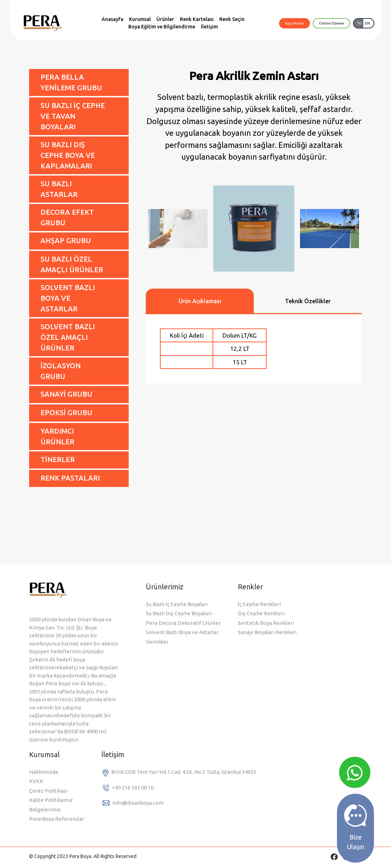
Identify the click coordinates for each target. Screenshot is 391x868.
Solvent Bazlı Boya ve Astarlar (182, 632)
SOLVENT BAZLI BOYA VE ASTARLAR (68, 298)
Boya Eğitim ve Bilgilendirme (162, 27)
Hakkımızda (44, 772)
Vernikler (157, 642)
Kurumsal (140, 19)
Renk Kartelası (197, 19)
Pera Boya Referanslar (57, 819)
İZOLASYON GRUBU (61, 371)
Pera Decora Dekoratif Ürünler (183, 623)
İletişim (209, 27)
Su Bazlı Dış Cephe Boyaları (179, 613)
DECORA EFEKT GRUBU (67, 217)
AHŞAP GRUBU (66, 240)
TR (359, 23)
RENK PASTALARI (70, 478)
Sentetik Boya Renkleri (266, 623)
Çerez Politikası (48, 791)
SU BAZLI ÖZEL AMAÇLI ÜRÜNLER (72, 264)
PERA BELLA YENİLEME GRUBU (71, 82)
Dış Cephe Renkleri (261, 613)
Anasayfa (113, 19)
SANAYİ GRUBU (66, 394)
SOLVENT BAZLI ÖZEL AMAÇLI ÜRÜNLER (68, 337)
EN (368, 23)
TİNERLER (58, 459)
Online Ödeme (331, 23)
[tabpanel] (254, 349)
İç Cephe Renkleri (259, 604)
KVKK (36, 781)
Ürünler (165, 19)
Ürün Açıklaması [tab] (200, 301)
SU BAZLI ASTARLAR (59, 189)
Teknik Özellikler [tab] (308, 301)
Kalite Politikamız (51, 800)
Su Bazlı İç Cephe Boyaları (177, 604)
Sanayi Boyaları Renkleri (267, 632)
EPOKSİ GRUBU (66, 412)
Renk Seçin (232, 19)
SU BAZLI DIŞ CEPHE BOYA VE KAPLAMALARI (68, 155)
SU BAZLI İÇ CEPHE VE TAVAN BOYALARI (73, 116)
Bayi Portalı (294, 23)
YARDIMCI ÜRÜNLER (57, 436)
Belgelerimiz (45, 810)
